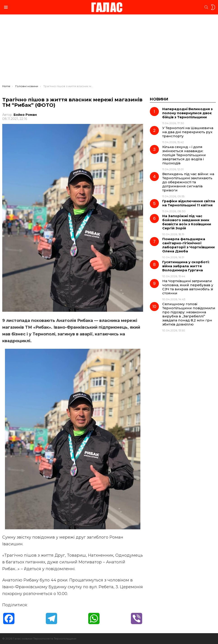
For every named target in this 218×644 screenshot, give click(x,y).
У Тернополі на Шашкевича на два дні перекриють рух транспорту (188, 132)
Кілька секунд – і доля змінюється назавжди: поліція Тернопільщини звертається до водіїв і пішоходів (184, 155)
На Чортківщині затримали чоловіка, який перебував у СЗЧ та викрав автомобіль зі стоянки (188, 287)
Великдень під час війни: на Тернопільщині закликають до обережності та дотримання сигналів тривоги (188, 182)
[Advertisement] (109, 51)
